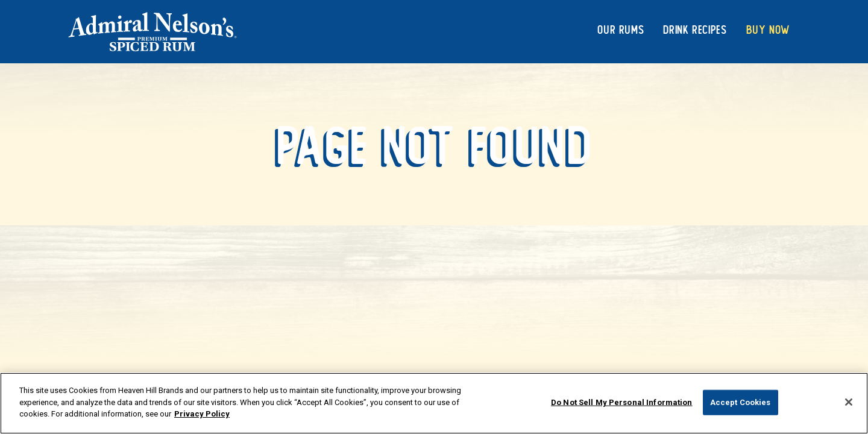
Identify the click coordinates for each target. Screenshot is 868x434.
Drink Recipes (695, 30)
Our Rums (621, 30)
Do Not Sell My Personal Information (622, 402)
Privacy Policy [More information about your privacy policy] (202, 414)
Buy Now (768, 30)
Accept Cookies (741, 402)
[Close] (849, 402)
